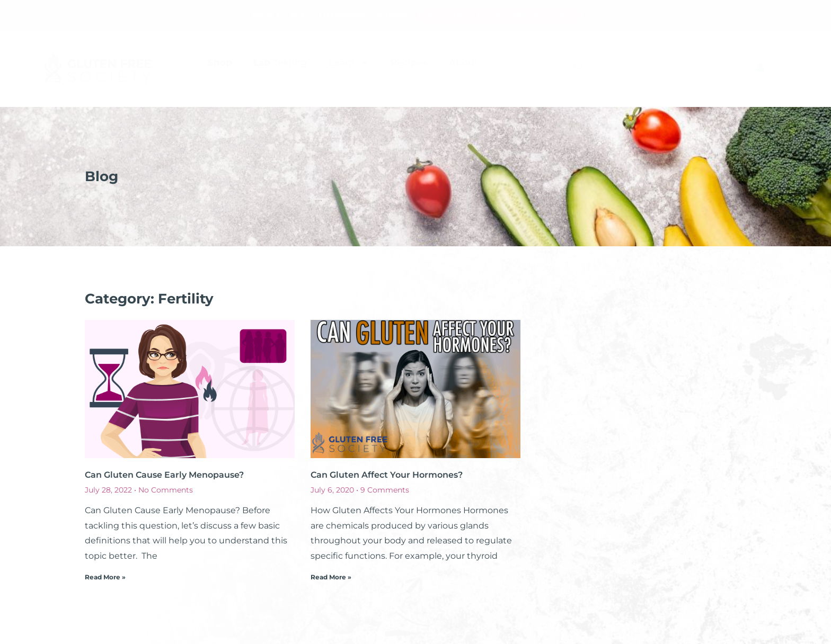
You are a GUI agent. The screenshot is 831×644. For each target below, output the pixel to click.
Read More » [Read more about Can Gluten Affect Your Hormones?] (331, 577)
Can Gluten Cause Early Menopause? (164, 475)
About (463, 62)
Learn (349, 63)
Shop (220, 62)
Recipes (409, 62)
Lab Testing (280, 62)
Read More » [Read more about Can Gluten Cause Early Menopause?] (105, 577)
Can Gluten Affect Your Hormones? (387, 475)
